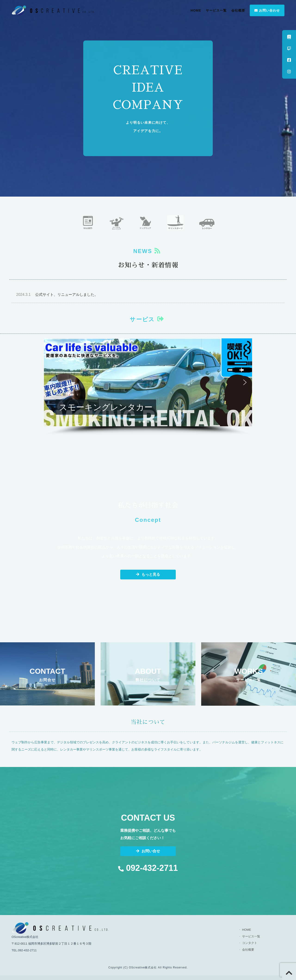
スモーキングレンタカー (106, 407)
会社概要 (238, 10)
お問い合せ (148, 851)
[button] (148, 382)
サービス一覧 (216, 10)
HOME (196, 10)
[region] (148, 387)
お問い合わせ (267, 10)
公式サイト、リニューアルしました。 (57, 295)
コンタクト (250, 943)
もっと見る (148, 574)
